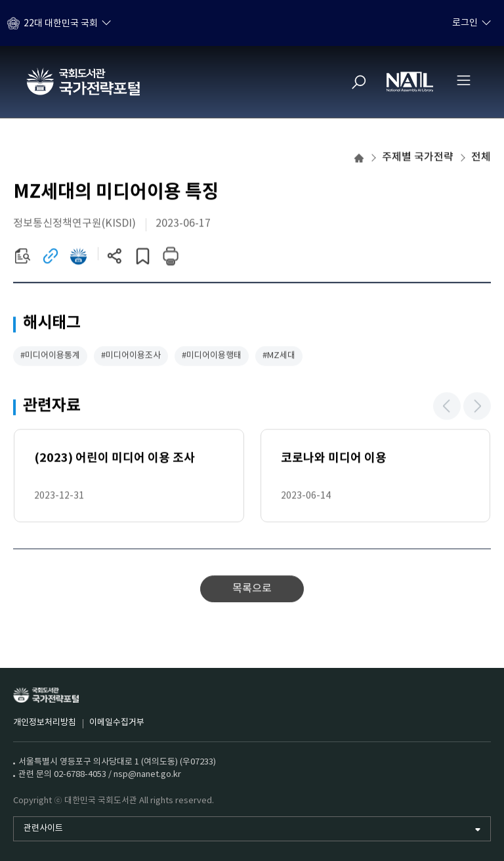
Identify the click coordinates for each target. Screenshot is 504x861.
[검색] (359, 82)
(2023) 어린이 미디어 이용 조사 (115, 459)
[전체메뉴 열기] (463, 80)
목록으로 (252, 590)
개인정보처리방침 (45, 723)
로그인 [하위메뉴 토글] (465, 23)
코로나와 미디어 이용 (334, 459)
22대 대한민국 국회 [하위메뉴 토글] (61, 23)
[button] (447, 407)
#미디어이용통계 (50, 357)
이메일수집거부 (117, 723)
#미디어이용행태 (212, 357)
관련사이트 (43, 828)
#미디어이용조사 (131, 357)
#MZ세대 (279, 357)
